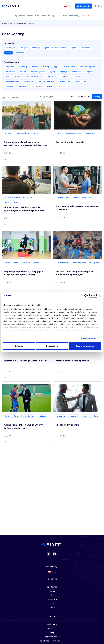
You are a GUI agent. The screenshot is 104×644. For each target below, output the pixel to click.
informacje (20, 53)
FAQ (52, 632)
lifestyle (35, 67)
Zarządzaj (52, 346)
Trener (30, 16)
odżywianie (10, 67)
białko (8, 76)
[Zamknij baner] (100, 296)
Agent (55, 16)
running (46, 67)
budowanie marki (12, 81)
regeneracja (23, 67)
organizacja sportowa (46, 81)
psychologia (10, 48)
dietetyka (23, 48)
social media (28, 81)
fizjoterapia (36, 48)
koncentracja (76, 72)
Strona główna (8, 23)
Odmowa (19, 346)
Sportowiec (20, 16)
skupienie (89, 72)
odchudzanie (11, 72)
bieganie (74, 48)
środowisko (10, 86)
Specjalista (45, 16)
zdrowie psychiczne (38, 72)
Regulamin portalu (52, 637)
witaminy (19, 76)
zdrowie (23, 72)
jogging (57, 67)
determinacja (37, 86)
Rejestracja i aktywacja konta (52, 641)
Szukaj (97, 97)
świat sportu (81, 81)
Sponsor (63, 16)
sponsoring (77, 76)
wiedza (8, 53)
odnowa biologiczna (87, 67)
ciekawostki (86, 48)
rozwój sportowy (63, 86)
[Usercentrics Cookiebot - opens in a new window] (86, 296)
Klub (37, 16)
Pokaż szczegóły (89, 338)
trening (49, 86)
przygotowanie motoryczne (56, 48)
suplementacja (70, 67)
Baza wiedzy (74, 16)
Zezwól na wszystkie (85, 346)
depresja (64, 72)
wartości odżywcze (34, 76)
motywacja (23, 86)
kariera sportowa (65, 81)
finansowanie (51, 76)
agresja (53, 72)
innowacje (64, 76)
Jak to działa (52, 628)
